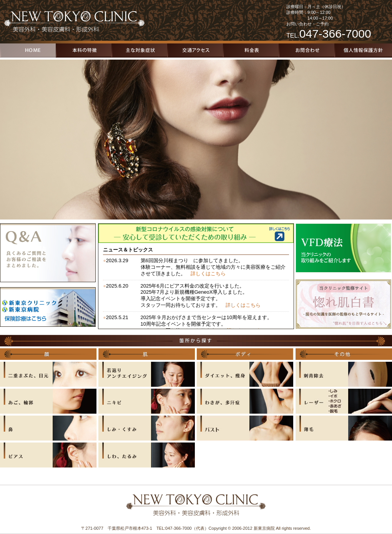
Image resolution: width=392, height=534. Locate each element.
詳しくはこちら (208, 274)
